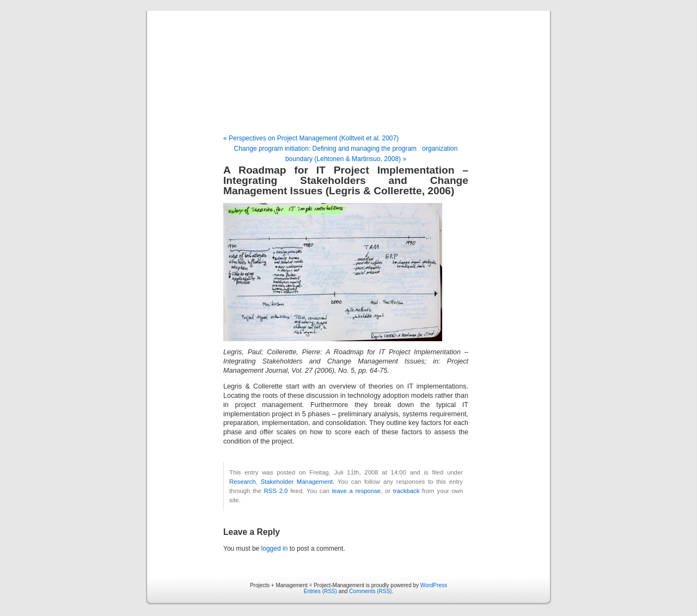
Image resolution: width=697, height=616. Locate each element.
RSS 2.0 (276, 491)
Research (242, 482)
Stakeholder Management (297, 482)
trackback (406, 491)
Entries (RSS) (320, 591)
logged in (275, 549)
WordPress (434, 585)
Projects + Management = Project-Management (348, 73)
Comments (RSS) (370, 591)
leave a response (356, 491)
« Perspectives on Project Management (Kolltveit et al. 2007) (311, 138)
